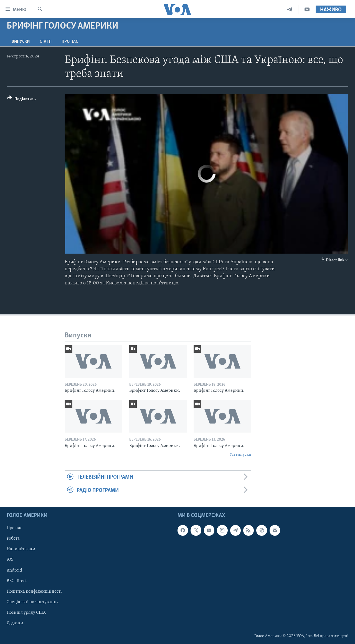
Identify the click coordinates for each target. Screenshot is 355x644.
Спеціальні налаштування (33, 602)
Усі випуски (240, 455)
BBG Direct (17, 581)
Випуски (21, 42)
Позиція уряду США (26, 613)
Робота (13, 539)
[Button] (21, 100)
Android (14, 570)
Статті (46, 42)
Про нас (70, 42)
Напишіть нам (21, 549)
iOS (10, 560)
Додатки (15, 623)
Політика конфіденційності (34, 592)
